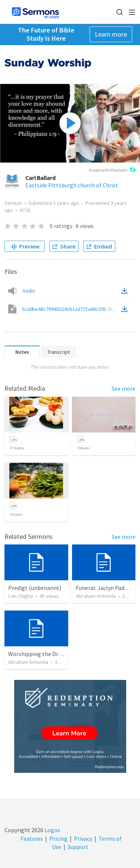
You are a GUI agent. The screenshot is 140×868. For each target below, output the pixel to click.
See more (124, 388)
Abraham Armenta (96, 596)
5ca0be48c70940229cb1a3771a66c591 (71, 309)
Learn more (111, 34)
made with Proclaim (112, 171)
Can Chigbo (21, 596)
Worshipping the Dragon (40, 654)
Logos (52, 830)
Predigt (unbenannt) (35, 588)
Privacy (83, 839)
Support (78, 847)
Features (32, 839)
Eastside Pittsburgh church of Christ (72, 185)
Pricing (58, 839)
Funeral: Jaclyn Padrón (105, 588)
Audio (29, 291)
